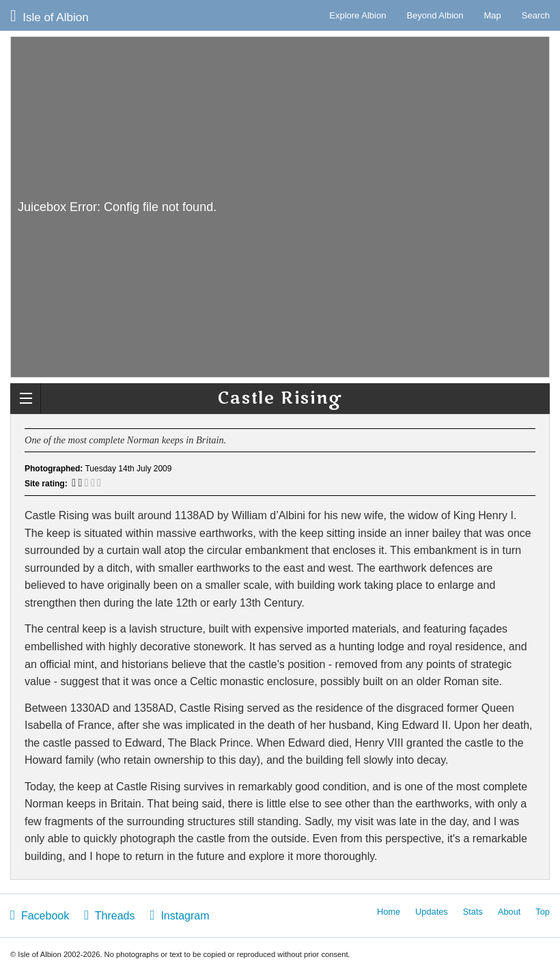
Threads (109, 915)
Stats (473, 912)
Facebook (40, 915)
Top (543, 912)
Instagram (179, 915)
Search (536, 15)
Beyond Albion (435, 15)
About (509, 912)
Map (493, 15)
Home (389, 912)
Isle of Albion (50, 15)
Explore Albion (358, 15)
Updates (432, 912)
